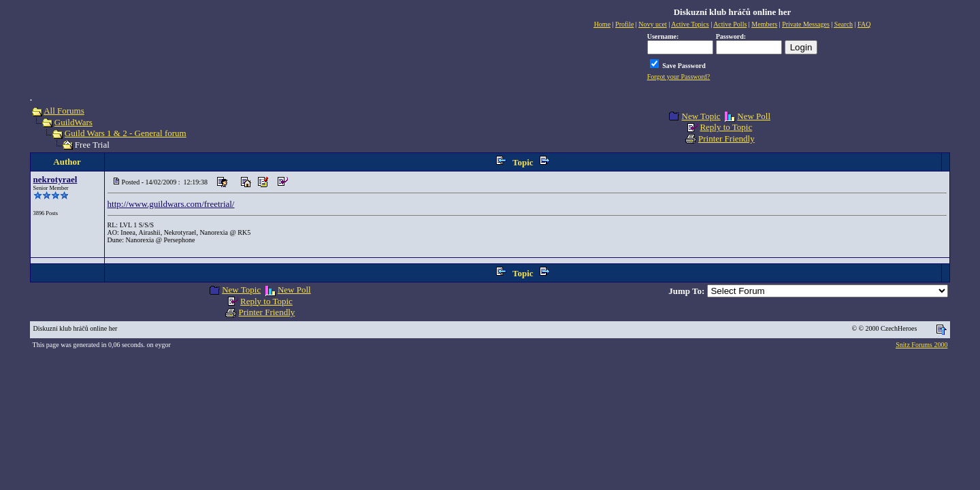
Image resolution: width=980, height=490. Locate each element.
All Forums (64, 111)
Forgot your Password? (679, 77)
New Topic (701, 116)
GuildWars (73, 122)
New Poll (754, 116)
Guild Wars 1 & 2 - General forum (126, 133)
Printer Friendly (726, 138)
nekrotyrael (55, 179)
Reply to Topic (726, 127)
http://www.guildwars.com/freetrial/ (171, 204)
